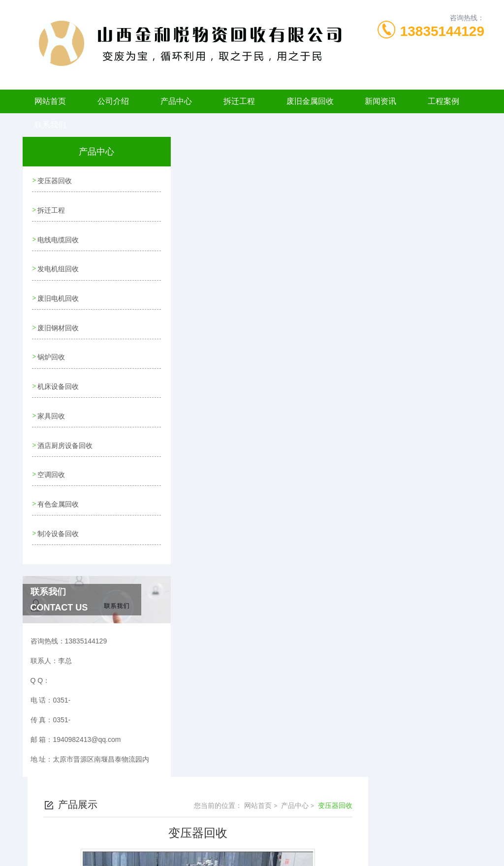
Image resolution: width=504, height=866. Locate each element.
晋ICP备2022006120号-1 (325, 834)
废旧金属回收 (310, 101)
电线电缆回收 (58, 236)
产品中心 (176, 101)
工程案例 (443, 101)
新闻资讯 (380, 101)
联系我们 (50, 125)
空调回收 (51, 461)
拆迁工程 (239, 101)
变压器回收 (55, 180)
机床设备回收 (58, 377)
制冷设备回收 (58, 517)
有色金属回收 (58, 489)
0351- (199, 819)
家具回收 (51, 405)
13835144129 (442, 31)
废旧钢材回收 (58, 321)
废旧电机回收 (58, 292)
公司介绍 (113, 101)
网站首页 (50, 101)
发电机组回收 (58, 264)
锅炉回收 (51, 349)
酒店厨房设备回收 (65, 433)
